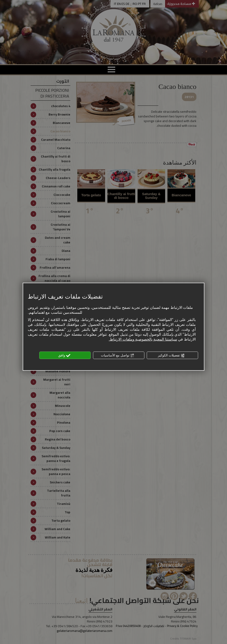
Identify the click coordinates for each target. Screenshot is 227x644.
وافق (64, 355)
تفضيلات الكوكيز (171, 355)
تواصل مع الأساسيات (118, 355)
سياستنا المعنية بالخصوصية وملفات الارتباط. (143, 339)
